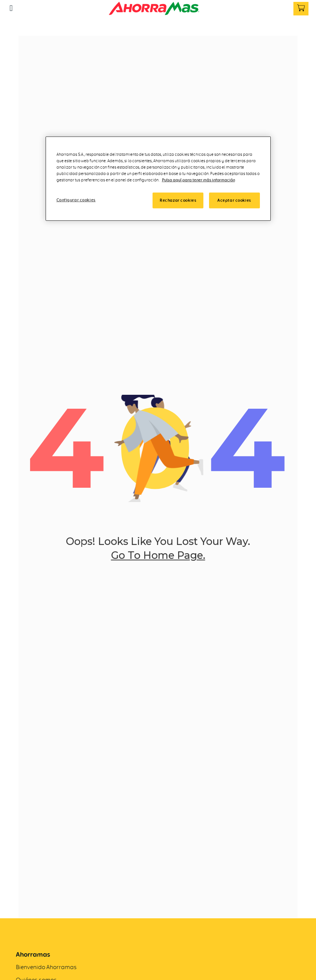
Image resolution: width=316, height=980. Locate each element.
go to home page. (158, 556)
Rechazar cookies (178, 200)
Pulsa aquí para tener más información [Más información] (198, 180)
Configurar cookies (76, 199)
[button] (11, 8)
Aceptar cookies (234, 200)
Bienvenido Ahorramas (46, 967)
